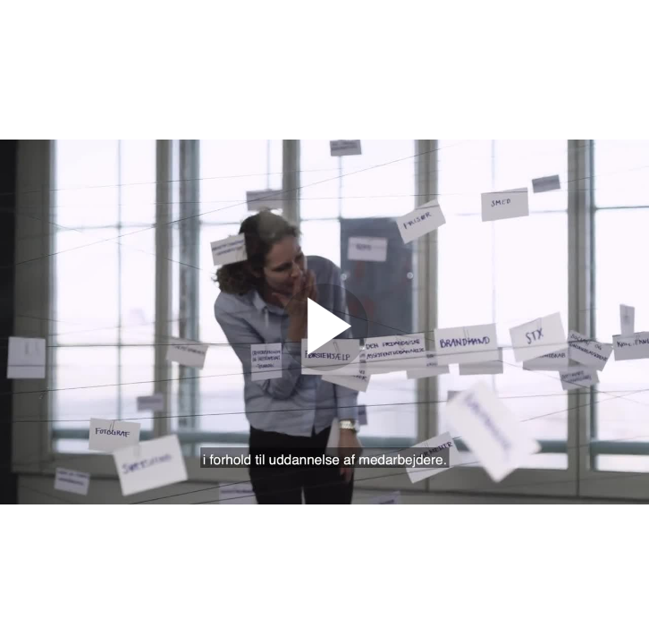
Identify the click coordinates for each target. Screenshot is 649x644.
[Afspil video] (324, 367)
